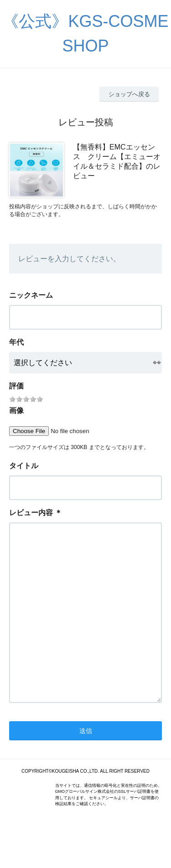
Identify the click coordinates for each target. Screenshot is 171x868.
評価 (16, 386)
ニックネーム (31, 295)
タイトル (24, 466)
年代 (16, 342)
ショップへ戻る (129, 94)
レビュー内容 (31, 513)
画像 (16, 411)
